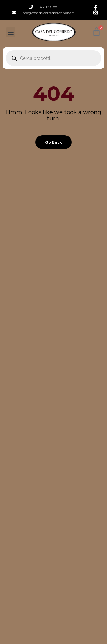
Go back (53, 142)
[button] (11, 32)
